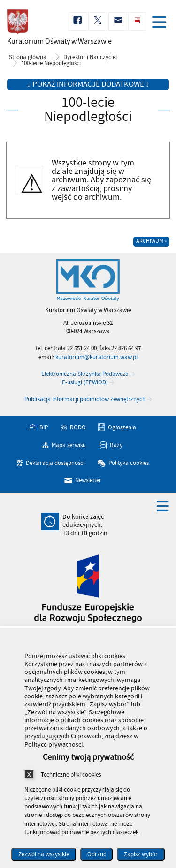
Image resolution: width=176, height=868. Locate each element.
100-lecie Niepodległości (51, 64)
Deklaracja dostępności (55, 463)
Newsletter (88, 480)
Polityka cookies (129, 463)
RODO (78, 427)
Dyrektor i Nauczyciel (90, 57)
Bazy (116, 445)
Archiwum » (151, 241)
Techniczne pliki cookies (71, 774)
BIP (44, 427)
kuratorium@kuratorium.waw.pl (96, 357)
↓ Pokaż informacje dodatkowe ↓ (88, 84)
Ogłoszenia (122, 427)
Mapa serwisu (69, 445)
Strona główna (28, 57)
